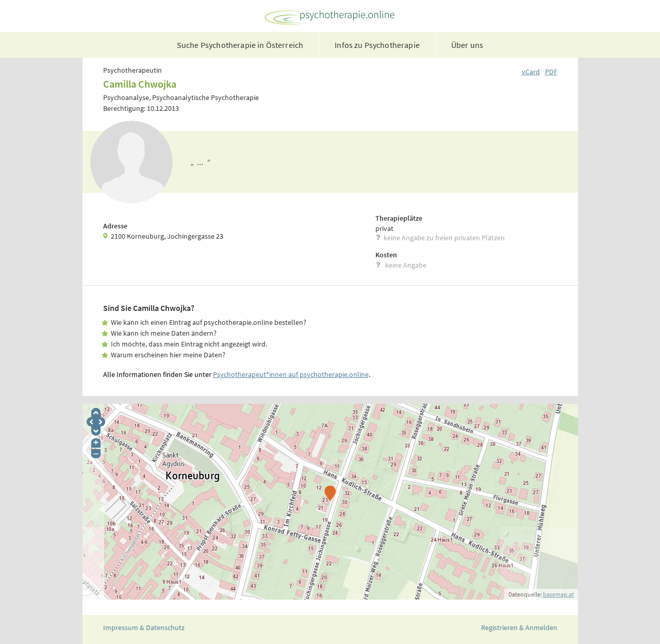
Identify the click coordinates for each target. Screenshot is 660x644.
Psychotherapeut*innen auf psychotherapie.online (291, 374)
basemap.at (558, 594)
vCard (531, 72)
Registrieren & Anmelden (519, 628)
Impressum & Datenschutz (144, 628)
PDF (551, 72)
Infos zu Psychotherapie (377, 45)
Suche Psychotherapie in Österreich (240, 45)
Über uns (467, 45)
